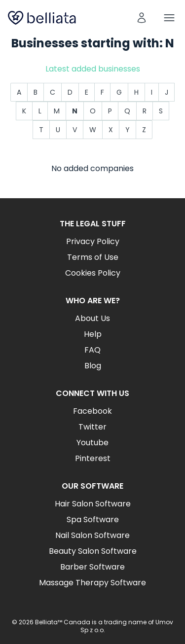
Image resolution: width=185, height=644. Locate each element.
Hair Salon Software (93, 504)
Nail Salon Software (92, 535)
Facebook (92, 411)
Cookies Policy (93, 273)
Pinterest (93, 458)
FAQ (92, 350)
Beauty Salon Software (93, 551)
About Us (92, 318)
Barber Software (92, 567)
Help (93, 334)
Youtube (92, 443)
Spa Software (93, 519)
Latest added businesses (93, 69)
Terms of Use (93, 257)
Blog (93, 366)
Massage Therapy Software (92, 583)
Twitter (92, 427)
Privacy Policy (93, 241)
